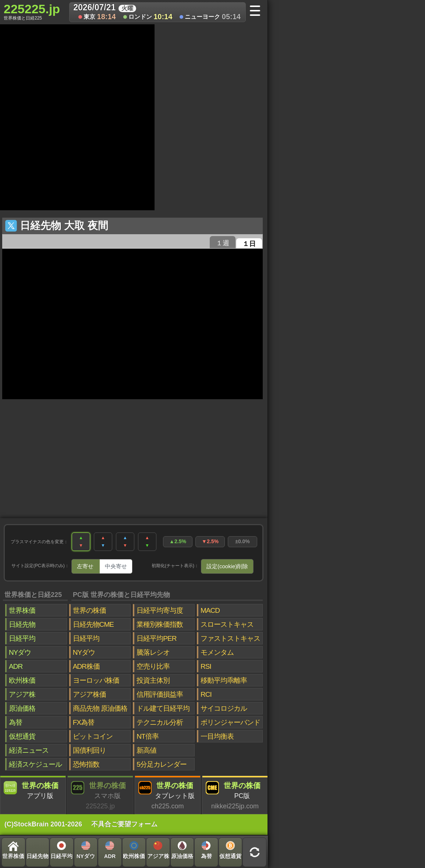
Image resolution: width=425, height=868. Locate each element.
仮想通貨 (22, 736)
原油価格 (22, 708)
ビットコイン (93, 736)
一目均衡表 (217, 736)
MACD (210, 610)
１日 (249, 244)
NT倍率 (147, 736)
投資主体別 (153, 680)
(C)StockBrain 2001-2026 (43, 824)
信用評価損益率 (160, 694)
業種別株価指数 (160, 624)
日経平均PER (156, 638)
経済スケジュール (35, 764)
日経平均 (22, 638)
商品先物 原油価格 (100, 708)
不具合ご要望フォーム (124, 824)
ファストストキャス (230, 638)
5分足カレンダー (162, 764)
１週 (223, 243)
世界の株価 (89, 610)
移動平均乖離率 (224, 680)
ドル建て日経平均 (163, 708)
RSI (206, 666)
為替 (15, 722)
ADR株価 (86, 666)
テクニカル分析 (160, 722)
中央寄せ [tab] (116, 566)
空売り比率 (153, 666)
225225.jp (32, 11)
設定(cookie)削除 (227, 566)
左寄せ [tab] (85, 566)
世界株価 (22, 610)
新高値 (146, 750)
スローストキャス (227, 624)
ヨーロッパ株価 (96, 680)
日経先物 (22, 624)
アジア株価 (89, 694)
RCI (206, 694)
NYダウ (20, 652)
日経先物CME (93, 624)
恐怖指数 (86, 764)
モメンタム (217, 652)
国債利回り (89, 750)
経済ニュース (29, 750)
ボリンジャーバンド (230, 722)
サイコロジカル (224, 708)
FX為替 (84, 722)
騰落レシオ (153, 652)
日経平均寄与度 (160, 610)
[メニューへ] (257, 11)
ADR (16, 666)
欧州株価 (22, 680)
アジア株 (22, 694)
